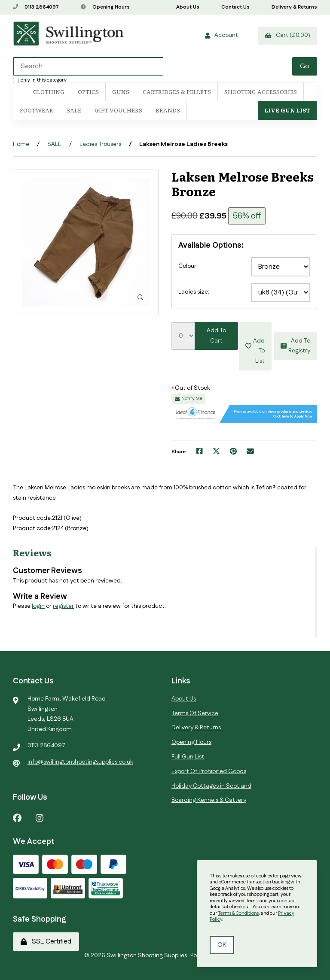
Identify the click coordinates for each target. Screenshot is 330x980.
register (63, 606)
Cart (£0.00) (287, 35)
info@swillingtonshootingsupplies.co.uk (80, 762)
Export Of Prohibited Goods (209, 771)
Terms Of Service (195, 713)
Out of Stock (191, 388)
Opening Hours (105, 7)
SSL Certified (46, 942)
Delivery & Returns (294, 7)
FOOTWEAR (37, 110)
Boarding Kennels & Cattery (209, 800)
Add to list (255, 346)
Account (222, 35)
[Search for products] (88, 66)
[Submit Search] (305, 66)
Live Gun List (287, 110)
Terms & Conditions (238, 913)
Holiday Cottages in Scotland (211, 786)
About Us (188, 7)
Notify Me (189, 399)
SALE (74, 110)
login (38, 606)
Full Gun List (188, 757)
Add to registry (295, 346)
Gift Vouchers (118, 110)
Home (21, 144)
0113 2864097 (36, 7)
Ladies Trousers (100, 144)
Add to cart (216, 336)
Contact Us (235, 7)
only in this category (40, 80)
